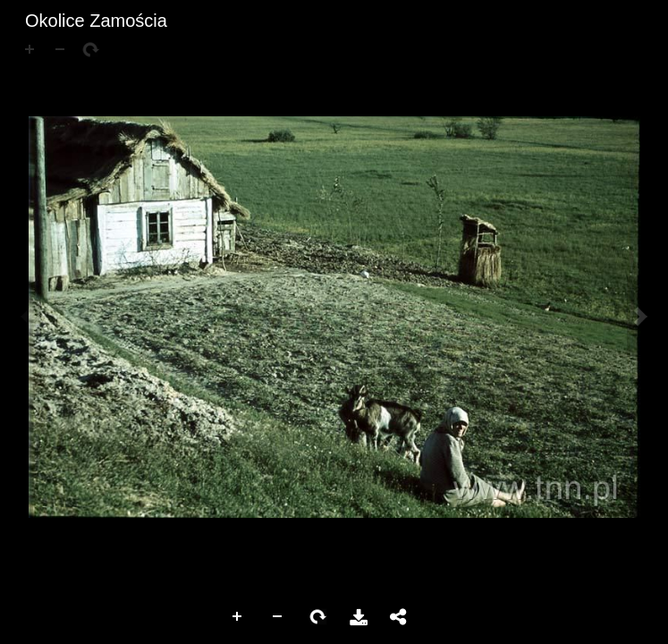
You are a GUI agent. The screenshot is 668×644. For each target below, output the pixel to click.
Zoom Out (278, 617)
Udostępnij (399, 617)
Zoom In (238, 617)
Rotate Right (318, 617)
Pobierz (359, 617)
